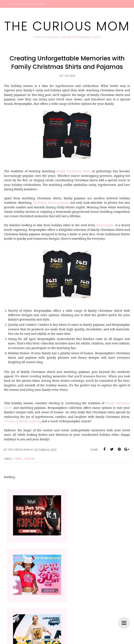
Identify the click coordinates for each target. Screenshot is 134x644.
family (18, 459)
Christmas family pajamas (51, 203)
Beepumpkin (105, 225)
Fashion (29, 459)
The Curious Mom (67, 26)
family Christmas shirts (74, 171)
